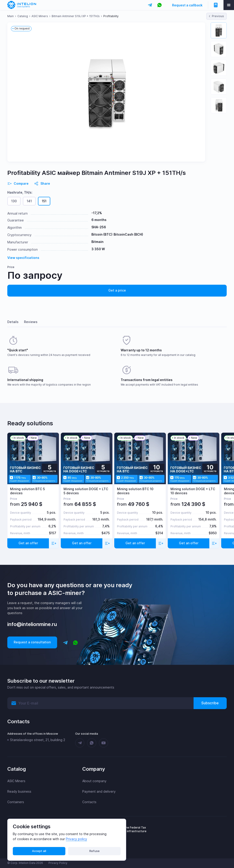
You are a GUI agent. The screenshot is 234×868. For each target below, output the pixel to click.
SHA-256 (99, 227)
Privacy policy (76, 839)
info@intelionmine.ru (32, 624)
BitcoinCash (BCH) (128, 234)
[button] (219, 30)
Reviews (31, 322)
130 (14, 201)
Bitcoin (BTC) (102, 234)
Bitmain (97, 242)
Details (13, 322)
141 (29, 201)
